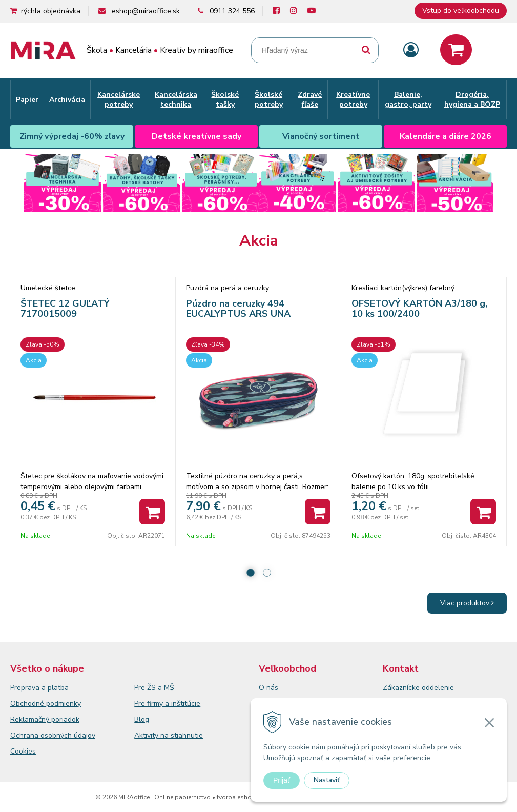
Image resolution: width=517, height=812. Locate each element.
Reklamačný (31, 719)
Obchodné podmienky (46, 704)
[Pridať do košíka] (152, 512)
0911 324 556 (232, 11)
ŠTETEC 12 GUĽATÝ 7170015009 (65, 309)
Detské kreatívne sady (197, 136)
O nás (268, 688)
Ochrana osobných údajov (53, 735)
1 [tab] (251, 573)
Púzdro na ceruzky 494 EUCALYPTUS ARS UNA (238, 309)
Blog (142, 719)
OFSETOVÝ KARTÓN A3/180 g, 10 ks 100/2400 (419, 309)
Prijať (282, 780)
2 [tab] (267, 573)
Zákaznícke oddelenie (418, 688)
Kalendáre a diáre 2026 (446, 136)
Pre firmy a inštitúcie (167, 704)
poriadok (65, 719)
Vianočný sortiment (321, 136)
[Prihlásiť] (411, 50)
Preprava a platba (39, 688)
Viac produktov (467, 603)
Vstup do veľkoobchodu (461, 11)
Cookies (23, 751)
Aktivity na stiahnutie (169, 735)
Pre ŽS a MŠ (154, 688)
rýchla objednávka (51, 11)
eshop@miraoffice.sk (146, 11)
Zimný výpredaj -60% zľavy (72, 136)
